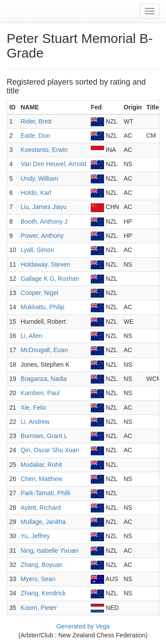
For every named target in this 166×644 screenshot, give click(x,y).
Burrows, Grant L (44, 436)
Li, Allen (32, 336)
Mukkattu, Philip (43, 307)
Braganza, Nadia (44, 379)
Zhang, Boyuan (42, 565)
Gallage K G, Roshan (50, 279)
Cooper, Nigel (40, 293)
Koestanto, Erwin (44, 150)
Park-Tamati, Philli (46, 493)
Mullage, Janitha (43, 522)
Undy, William (40, 178)
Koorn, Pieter (39, 608)
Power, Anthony (42, 236)
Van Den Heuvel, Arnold (54, 164)
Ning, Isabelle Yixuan (50, 551)
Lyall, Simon (38, 250)
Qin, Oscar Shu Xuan (50, 450)
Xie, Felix (34, 407)
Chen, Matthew (42, 479)
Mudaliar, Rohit (41, 465)
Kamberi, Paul (40, 393)
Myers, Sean (38, 579)
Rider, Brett (36, 121)
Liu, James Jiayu (44, 207)
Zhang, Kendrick (43, 593)
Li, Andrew (35, 422)
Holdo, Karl (36, 193)
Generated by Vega (83, 626)
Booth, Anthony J (44, 221)
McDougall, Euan (44, 350)
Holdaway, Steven (46, 264)
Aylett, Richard (41, 508)
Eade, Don (35, 136)
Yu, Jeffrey (35, 536)
